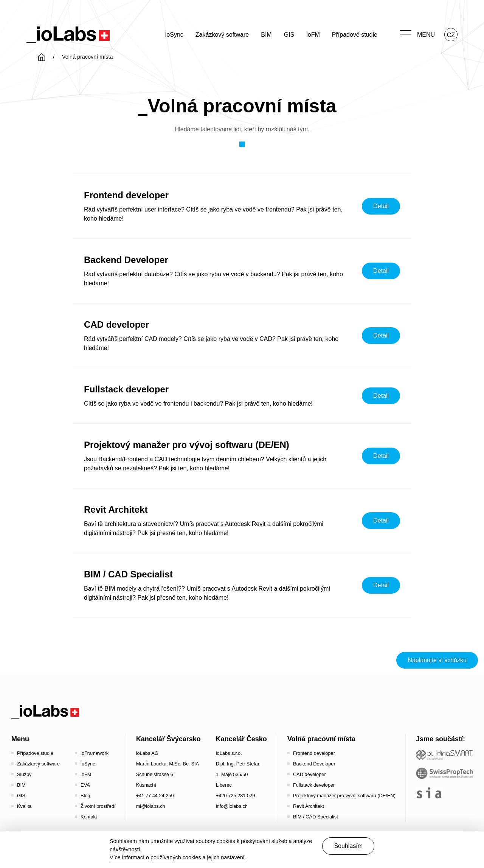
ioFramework (95, 753)
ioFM (313, 35)
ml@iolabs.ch (151, 806)
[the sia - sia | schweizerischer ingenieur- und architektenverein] (429, 793)
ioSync (174, 35)
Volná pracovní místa (321, 739)
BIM (266, 35)
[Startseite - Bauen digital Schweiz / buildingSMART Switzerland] (444, 755)
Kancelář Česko (241, 739)
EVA (85, 785)
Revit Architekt (309, 806)
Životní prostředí (98, 806)
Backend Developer (314, 764)
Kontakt (89, 817)
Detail (381, 206)
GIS (289, 35)
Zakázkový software (222, 35)
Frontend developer (314, 753)
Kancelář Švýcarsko (168, 739)
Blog (85, 796)
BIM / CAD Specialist (316, 817)
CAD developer (309, 774)
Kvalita (24, 806)
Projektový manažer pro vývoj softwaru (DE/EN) (344, 796)
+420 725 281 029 (236, 796)
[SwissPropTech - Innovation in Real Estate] (444, 773)
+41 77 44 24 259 (155, 796)
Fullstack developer (314, 785)
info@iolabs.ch (232, 806)
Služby (24, 774)
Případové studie (355, 35)
